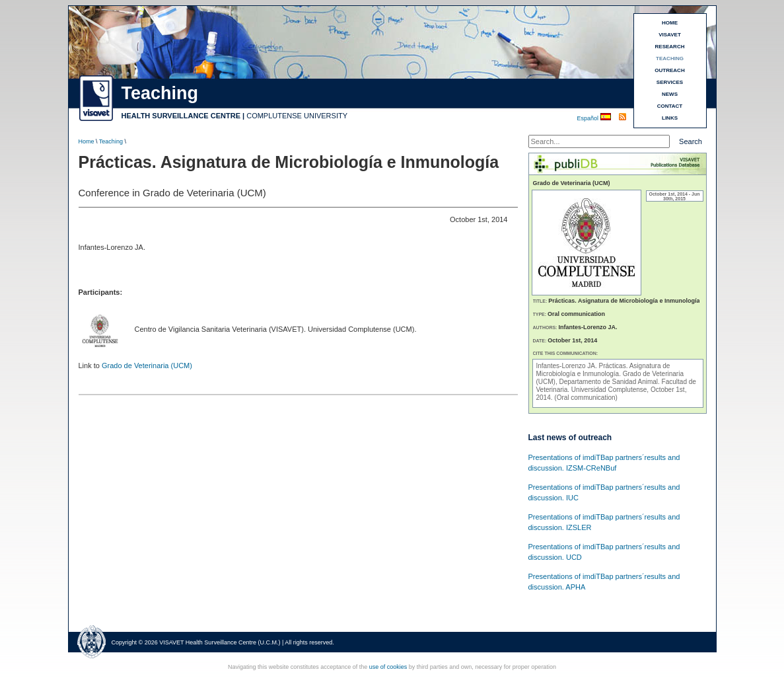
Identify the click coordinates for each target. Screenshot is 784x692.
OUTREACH (669, 70)
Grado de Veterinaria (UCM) (147, 365)
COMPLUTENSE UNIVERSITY (297, 116)
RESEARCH (670, 47)
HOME (670, 23)
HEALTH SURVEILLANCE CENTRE (181, 116)
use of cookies (388, 667)
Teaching (111, 141)
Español (589, 118)
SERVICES (670, 82)
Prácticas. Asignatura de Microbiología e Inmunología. (603, 370)
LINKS (670, 118)
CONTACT (670, 106)
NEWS (670, 94)
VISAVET (670, 35)
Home (87, 141)
